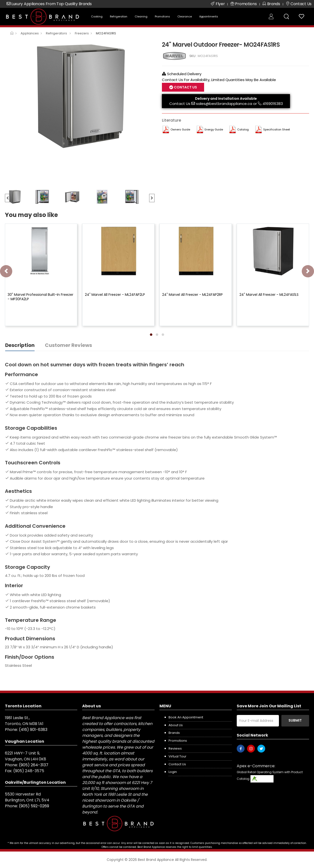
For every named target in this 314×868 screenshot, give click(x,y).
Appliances (30, 33)
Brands (174, 733)
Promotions (162, 16)
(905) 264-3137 (34, 765)
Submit (295, 720)
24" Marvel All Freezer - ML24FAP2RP (192, 295)
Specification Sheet (277, 129)
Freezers (82, 33)
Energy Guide (214, 129)
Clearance (185, 16)
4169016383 (273, 104)
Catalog (243, 129)
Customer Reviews (68, 345)
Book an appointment (186, 717)
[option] (80, 96)
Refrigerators (57, 33)
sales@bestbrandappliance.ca (224, 104)
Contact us (177, 764)
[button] (151, 335)
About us (176, 725)
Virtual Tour (177, 756)
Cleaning (141, 16)
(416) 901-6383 (33, 730)
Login (173, 772)
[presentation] (6, 271)
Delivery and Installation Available (226, 99)
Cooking (97, 16)
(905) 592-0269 (34, 806)
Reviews (175, 748)
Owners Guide (180, 129)
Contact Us (185, 87)
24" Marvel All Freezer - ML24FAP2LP (115, 295)
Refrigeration (119, 16)
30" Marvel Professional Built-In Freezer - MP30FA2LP (40, 297)
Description (20, 345)
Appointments (209, 16)
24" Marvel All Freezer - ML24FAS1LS (269, 295)
